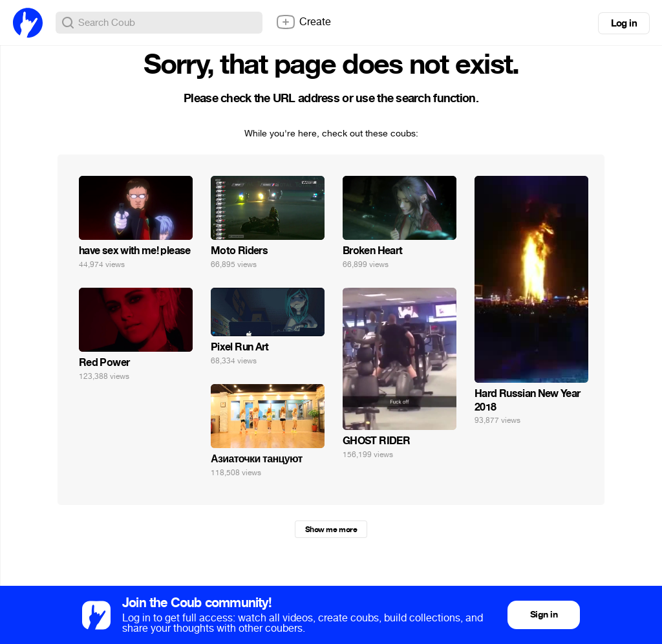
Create (303, 22)
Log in (624, 23)
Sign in (544, 615)
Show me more (331, 530)
